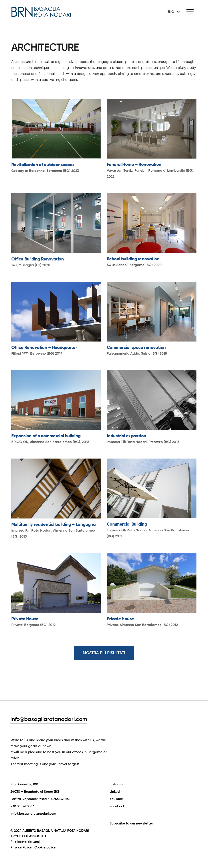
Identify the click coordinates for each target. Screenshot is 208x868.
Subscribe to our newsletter (131, 823)
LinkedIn (116, 792)
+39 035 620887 (22, 806)
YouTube (116, 799)
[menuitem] (173, 12)
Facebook (117, 806)
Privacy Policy (21, 847)
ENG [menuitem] (171, 12)
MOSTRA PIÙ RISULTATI (104, 653)
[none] (173, 12)
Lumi (36, 842)
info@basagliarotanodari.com (49, 720)
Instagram (118, 784)
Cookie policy (45, 847)
